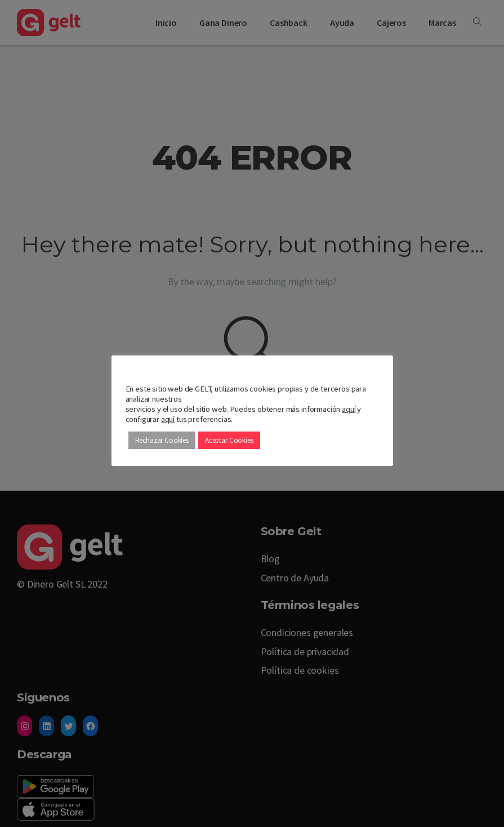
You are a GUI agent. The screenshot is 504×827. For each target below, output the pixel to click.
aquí (349, 409)
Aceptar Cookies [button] (229, 440)
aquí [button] (168, 419)
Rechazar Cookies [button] (162, 440)
